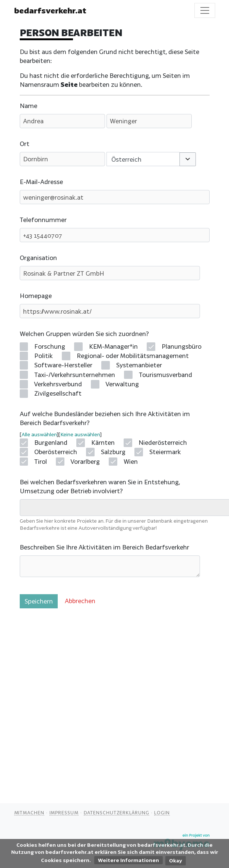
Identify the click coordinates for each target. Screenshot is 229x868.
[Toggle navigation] (205, 10)
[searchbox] (27, 507)
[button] (187, 159)
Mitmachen (29, 812)
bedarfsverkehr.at (50, 10)
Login (162, 812)
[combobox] (143, 159)
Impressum (64, 812)
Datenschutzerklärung (117, 812)
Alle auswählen (39, 434)
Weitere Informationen (128, 860)
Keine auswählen (80, 434)
